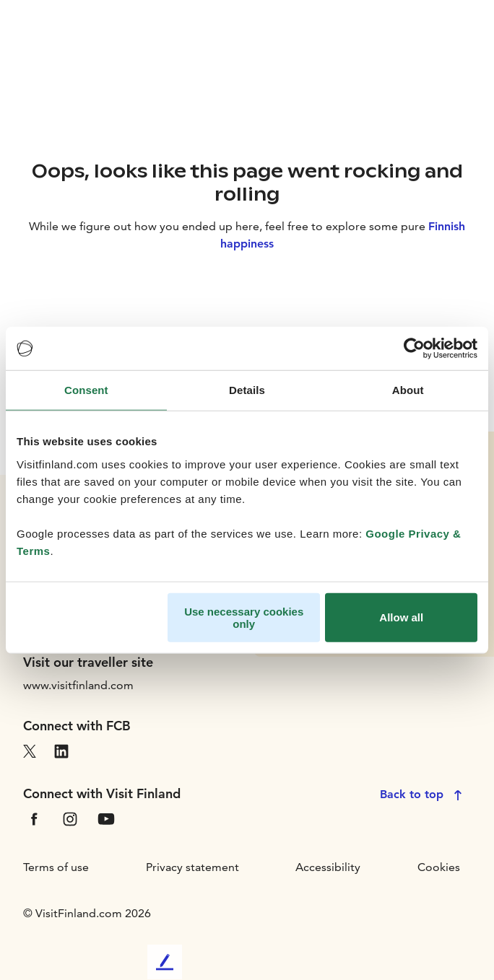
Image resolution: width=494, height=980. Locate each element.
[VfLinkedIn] (61, 750)
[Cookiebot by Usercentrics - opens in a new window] (414, 349)
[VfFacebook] (34, 818)
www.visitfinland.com (78, 685)
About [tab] (408, 390)
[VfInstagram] (70, 818)
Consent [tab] (86, 390)
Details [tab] (247, 390)
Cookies (439, 867)
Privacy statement (192, 867)
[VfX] (30, 750)
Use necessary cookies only (244, 617)
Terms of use (56, 867)
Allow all (401, 617)
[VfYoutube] (106, 818)
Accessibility (328, 867)
